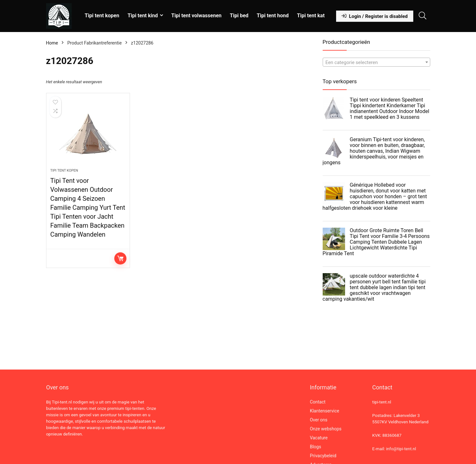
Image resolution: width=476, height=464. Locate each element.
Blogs (315, 447)
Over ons (319, 420)
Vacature (319, 438)
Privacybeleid (323, 456)
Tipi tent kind (143, 16)
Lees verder (120, 258)
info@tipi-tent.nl (401, 449)
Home (52, 43)
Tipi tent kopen (102, 16)
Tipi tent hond (273, 16)
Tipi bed (239, 16)
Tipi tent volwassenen (196, 16)
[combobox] (376, 62)
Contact (318, 402)
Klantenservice (325, 411)
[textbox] (376, 62)
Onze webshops (326, 429)
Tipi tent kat (311, 16)
